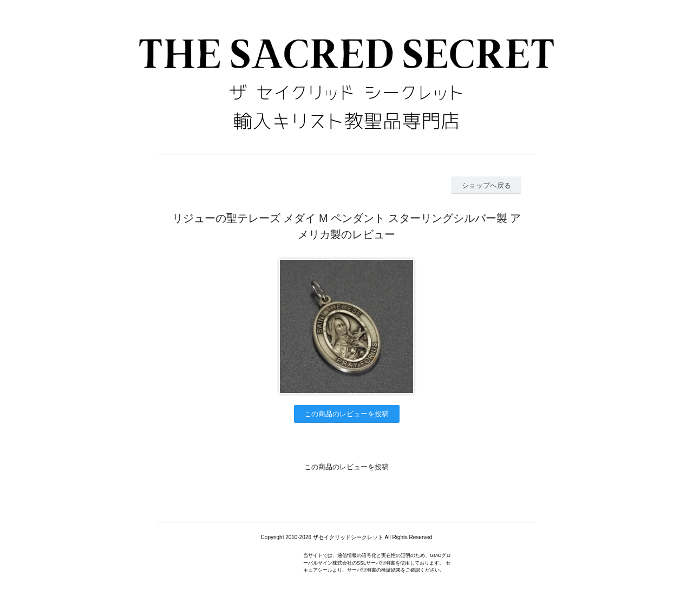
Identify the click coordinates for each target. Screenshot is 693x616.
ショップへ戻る (486, 185)
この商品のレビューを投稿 (346, 414)
